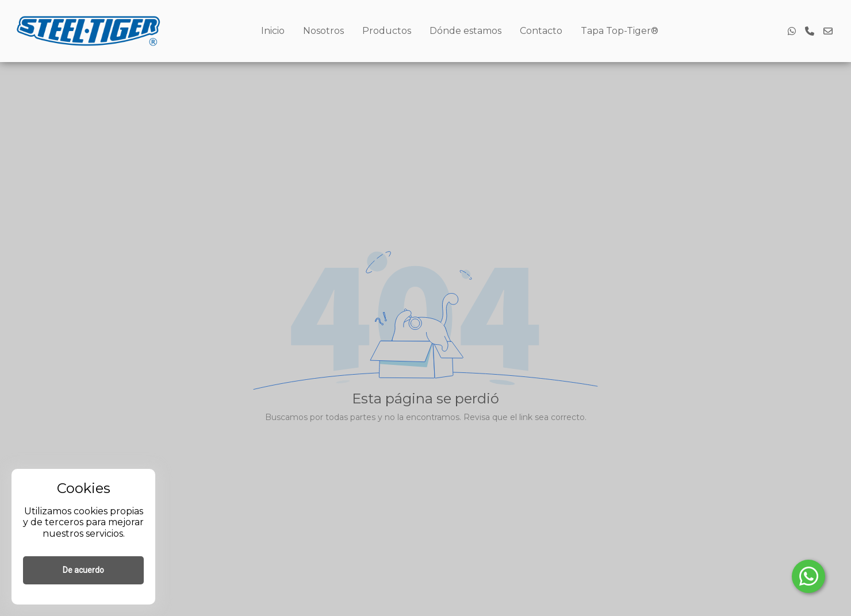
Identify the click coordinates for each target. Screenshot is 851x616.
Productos (387, 31)
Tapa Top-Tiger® (620, 31)
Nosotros (323, 31)
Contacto (541, 31)
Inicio (273, 31)
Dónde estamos (465, 31)
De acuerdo (83, 570)
